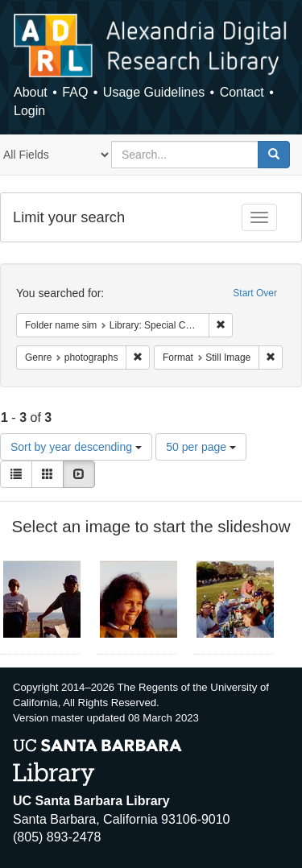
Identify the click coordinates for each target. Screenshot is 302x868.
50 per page (201, 447)
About (31, 92)
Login (29, 111)
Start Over (255, 293)
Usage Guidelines (154, 92)
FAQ (75, 92)
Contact (242, 92)
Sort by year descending (76, 447)
